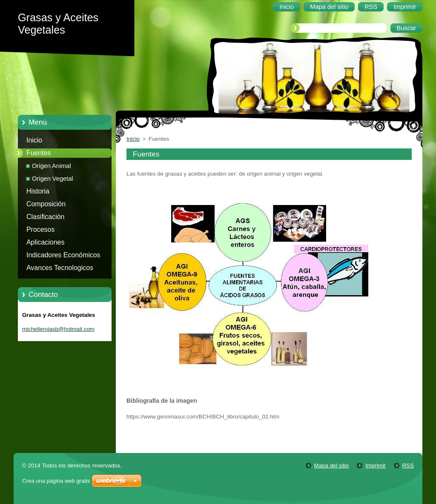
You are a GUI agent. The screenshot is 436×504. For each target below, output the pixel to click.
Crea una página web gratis (56, 481)
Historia (38, 191)
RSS (408, 466)
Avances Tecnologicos (60, 268)
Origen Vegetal (53, 179)
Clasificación (45, 217)
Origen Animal (52, 166)
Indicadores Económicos (63, 255)
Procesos (40, 229)
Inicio (34, 140)
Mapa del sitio (332, 466)
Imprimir (376, 466)
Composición (46, 204)
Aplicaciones (45, 242)
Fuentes (39, 153)
